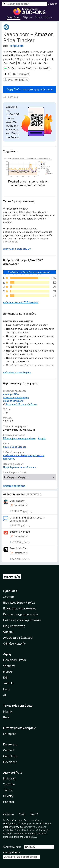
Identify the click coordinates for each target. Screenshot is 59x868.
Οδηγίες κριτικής (14, 644)
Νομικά (34, 814)
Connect (9, 750)
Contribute (10, 756)
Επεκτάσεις (14, 17)
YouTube (9, 784)
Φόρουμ (8, 632)
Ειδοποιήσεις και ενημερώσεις (20, 438)
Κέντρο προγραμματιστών (21, 614)
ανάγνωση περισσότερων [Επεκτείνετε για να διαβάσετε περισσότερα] (17, 249)
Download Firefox (15, 660)
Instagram (10, 778)
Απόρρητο (8, 814)
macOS (8, 672)
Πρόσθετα (10, 591)
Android (8, 683)
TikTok (8, 790)
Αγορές (42, 438)
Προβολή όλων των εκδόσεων (19, 467)
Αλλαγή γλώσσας (12, 847)
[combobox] (25, 4)
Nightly (8, 712)
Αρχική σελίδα (11, 394)
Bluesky (8, 796)
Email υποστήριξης (13, 401)
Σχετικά (9, 597)
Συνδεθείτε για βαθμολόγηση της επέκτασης (29, 272)
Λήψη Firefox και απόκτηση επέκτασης (30, 89)
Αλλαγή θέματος (12, 852)
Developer (10, 762)
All (5, 695)
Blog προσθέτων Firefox (19, 603)
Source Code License (15, 447)
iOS (5, 678)
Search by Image (20, 532)
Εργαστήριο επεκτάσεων (20, 608)
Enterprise (10, 734)
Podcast (9, 802)
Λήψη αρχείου (11, 97)
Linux (7, 689)
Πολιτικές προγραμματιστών (22, 620)
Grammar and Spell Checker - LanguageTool (27, 519)
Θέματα (27, 17)
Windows (9, 666)
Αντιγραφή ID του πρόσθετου (20, 404)
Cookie (22, 814)
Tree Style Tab (19, 548)
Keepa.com (16, 46)
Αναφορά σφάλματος (18, 638)
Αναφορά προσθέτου (14, 486)
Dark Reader (17, 501)
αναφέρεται (36, 820)
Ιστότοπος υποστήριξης (16, 397)
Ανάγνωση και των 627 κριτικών (21, 302)
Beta (6, 717)
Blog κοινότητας (14, 626)
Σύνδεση (53, 4)
